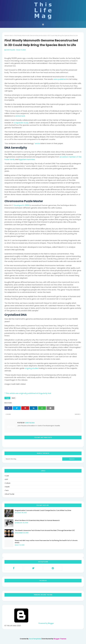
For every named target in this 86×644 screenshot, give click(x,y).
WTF (7, 479)
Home (6, 35)
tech (11, 35)
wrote (37, 143)
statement (20, 116)
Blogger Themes (60, 639)
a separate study (21, 123)
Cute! (7, 476)
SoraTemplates (35, 639)
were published (60, 79)
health (7, 487)
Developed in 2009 (21, 205)
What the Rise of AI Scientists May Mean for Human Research (37, 520)
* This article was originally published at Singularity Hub (28, 393)
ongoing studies (32, 368)
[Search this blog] (33, 459)
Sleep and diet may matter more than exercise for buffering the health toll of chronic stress (46, 542)
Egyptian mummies (27, 159)
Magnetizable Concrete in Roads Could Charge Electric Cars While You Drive (43, 510)
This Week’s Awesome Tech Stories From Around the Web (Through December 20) (45, 530)
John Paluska (11, 50)
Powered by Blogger (29, 623)
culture (8, 483)
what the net (10, 494)
